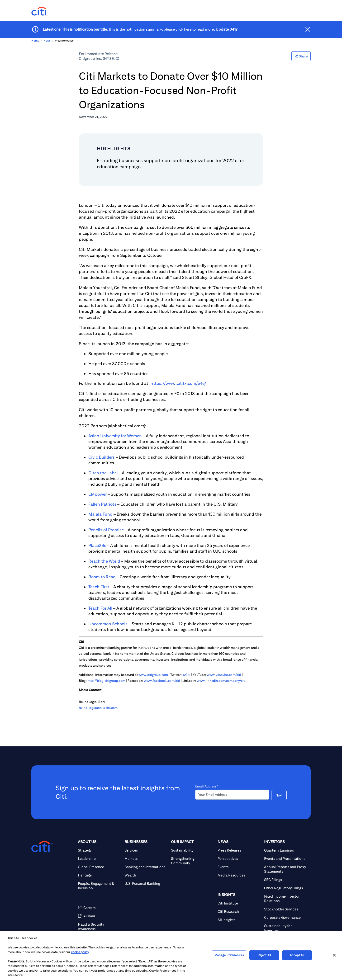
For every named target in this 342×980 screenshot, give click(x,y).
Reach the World (104, 561)
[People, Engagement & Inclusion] (99, 886)
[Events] (239, 867)
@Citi (186, 675)
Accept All (297, 955)
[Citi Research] (239, 912)
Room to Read (102, 577)
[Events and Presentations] (285, 859)
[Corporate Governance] (285, 917)
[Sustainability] (192, 850)
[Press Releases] (239, 850)
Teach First (99, 587)
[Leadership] (99, 859)
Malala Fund (100, 514)
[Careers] (99, 908)
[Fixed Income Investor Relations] (285, 899)
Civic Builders (102, 457)
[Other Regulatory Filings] (285, 888)
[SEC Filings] (285, 880)
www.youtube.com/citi (224, 675)
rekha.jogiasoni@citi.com (98, 708)
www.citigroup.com (153, 675)
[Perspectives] (239, 859)
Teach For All (100, 608)
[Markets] (146, 859)
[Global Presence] (99, 867)
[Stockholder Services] (285, 909)
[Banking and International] (146, 867)
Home (35, 40)
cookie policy (80, 952)
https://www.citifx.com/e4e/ (178, 383)
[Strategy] (99, 850)
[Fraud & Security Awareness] (99, 927)
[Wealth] (146, 875)
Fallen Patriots (102, 504)
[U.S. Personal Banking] (146, 883)
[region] (171, 956)
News (47, 40)
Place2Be (97, 545)
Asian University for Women (115, 436)
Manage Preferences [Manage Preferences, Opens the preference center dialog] (229, 955)
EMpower (97, 494)
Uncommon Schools (108, 624)
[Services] (146, 850)
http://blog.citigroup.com (106, 681)
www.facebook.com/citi (162, 681)
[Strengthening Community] (192, 861)
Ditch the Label (103, 473)
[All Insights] (239, 920)
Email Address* (207, 786)
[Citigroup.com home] (42, 847)
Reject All (264, 955)
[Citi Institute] (239, 903)
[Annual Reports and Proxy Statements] (285, 869)
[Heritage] (99, 875)
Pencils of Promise (106, 530)
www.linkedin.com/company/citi (221, 681)
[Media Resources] (239, 875)
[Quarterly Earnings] (285, 850)
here (188, 29)
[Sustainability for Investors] (285, 928)
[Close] (334, 955)
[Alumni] (99, 916)
